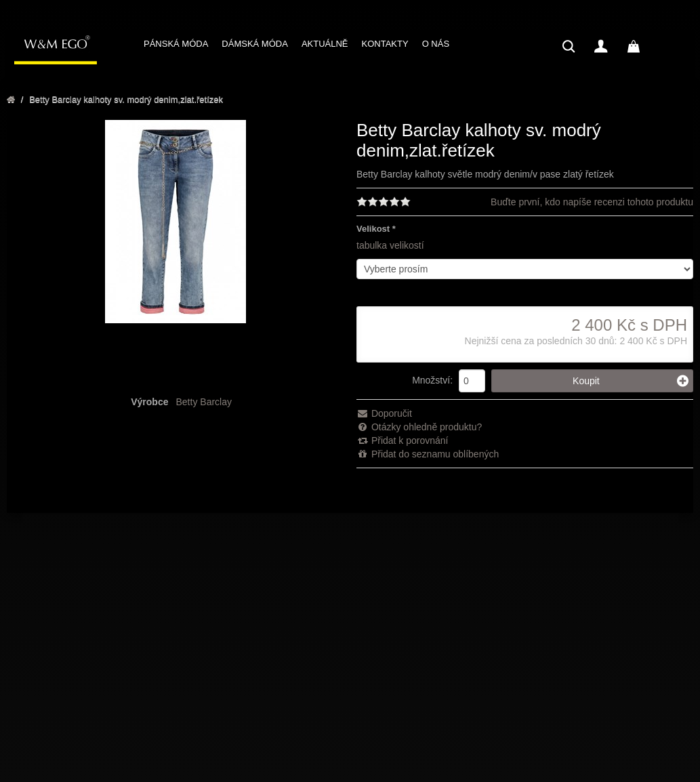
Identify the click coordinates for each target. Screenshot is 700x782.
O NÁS (436, 44)
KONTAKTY (385, 44)
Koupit (631, 381)
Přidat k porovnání (403, 440)
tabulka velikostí (390, 245)
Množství (431, 380)
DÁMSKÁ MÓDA (255, 44)
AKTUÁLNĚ (325, 44)
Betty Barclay (204, 402)
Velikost (373, 229)
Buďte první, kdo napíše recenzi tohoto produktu (592, 202)
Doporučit (384, 413)
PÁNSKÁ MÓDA (176, 44)
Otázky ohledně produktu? (419, 427)
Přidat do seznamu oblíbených (428, 454)
